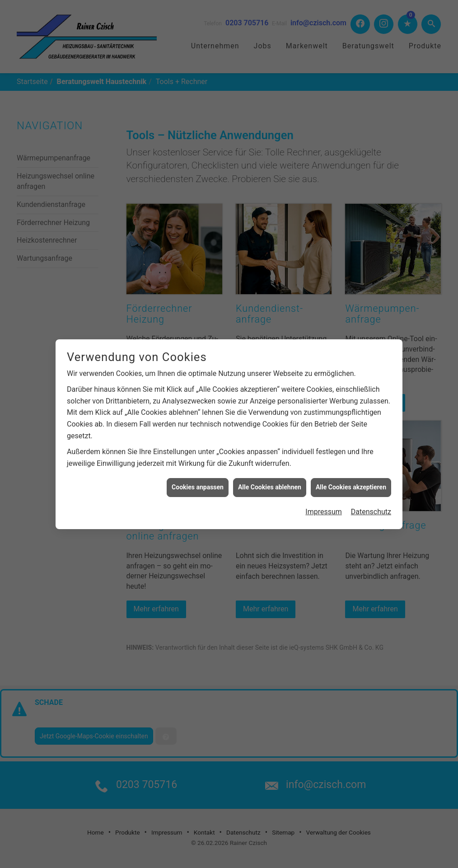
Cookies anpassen (198, 483)
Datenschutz (371, 507)
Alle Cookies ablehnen (270, 483)
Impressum (324, 507)
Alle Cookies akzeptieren (351, 483)
